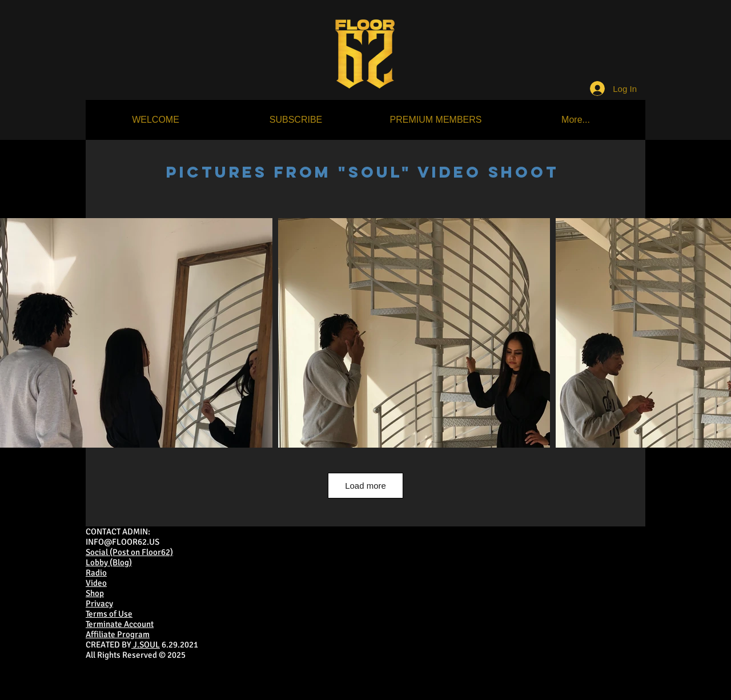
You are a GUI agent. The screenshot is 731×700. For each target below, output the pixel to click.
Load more (365, 486)
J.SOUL (146, 645)
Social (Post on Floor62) (129, 552)
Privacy (99, 604)
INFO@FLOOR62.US (122, 542)
